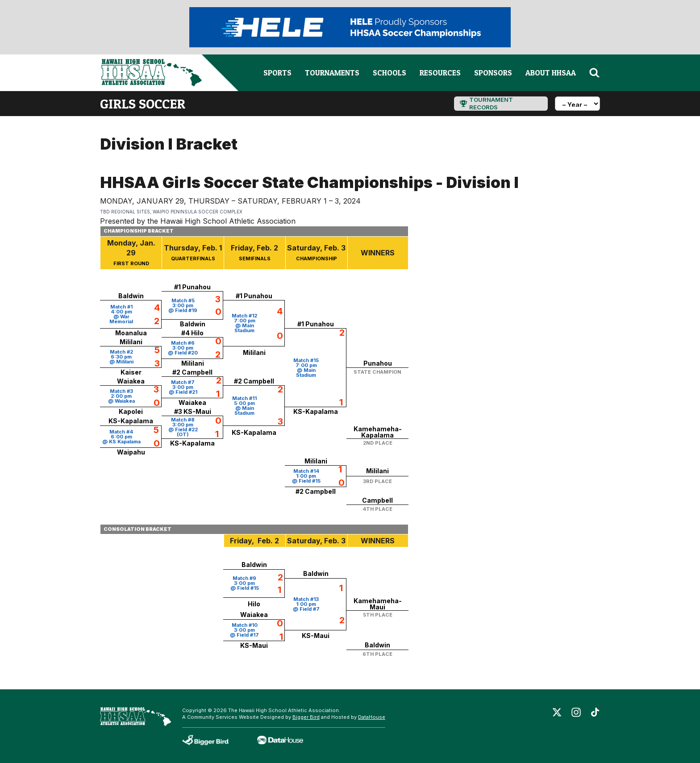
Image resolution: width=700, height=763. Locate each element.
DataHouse (372, 717)
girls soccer (143, 104)
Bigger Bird (306, 717)
